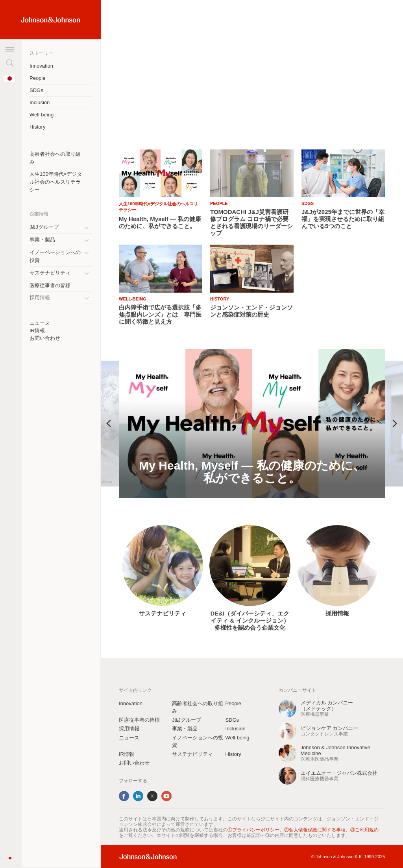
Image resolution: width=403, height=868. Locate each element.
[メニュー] (10, 49)
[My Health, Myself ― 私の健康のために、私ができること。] (252, 424)
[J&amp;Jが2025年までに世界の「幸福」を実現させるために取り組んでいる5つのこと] (343, 219)
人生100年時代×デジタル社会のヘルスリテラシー (56, 182)
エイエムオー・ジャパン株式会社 (339, 773)
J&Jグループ (187, 720)
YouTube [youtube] (166, 796)
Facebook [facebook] (124, 796)
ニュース (40, 323)
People (37, 78)
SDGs (36, 90)
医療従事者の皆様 (50, 285)
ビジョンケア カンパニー (330, 728)
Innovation (41, 66)
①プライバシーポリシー (253, 830)
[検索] (10, 63)
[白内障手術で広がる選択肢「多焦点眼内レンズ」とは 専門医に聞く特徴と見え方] (161, 315)
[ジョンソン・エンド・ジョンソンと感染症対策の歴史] (252, 311)
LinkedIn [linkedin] (138, 796)
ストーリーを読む (139, 113)
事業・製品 (42, 240)
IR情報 (37, 331)
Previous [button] (109, 424)
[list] (252, 70)
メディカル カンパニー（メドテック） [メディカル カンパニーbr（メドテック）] (327, 706)
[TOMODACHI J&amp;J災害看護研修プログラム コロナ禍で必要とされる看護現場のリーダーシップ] (252, 223)
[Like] (10, 858)
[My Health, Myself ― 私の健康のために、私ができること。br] (161, 223)
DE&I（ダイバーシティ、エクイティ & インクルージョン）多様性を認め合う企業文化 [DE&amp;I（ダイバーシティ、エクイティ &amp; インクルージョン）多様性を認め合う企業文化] (250, 620)
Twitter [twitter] (152, 796)
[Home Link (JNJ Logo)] (51, 20)
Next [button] (395, 424)
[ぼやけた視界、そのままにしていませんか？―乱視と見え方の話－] (252, 85)
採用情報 (337, 613)
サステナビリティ (50, 273)
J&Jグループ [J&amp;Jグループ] (44, 227)
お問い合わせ (45, 338)
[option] (252, 424)
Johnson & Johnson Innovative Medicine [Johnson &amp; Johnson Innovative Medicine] (336, 750)
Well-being (42, 115)
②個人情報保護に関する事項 (315, 830)
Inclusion (40, 102)
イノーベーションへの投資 (55, 256)
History (37, 127)
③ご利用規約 (364, 830)
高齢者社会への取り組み (55, 158)
